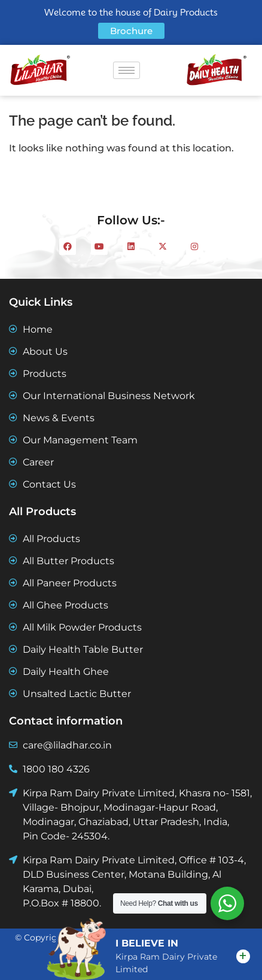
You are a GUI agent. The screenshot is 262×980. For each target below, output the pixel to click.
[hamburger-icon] (127, 70)
